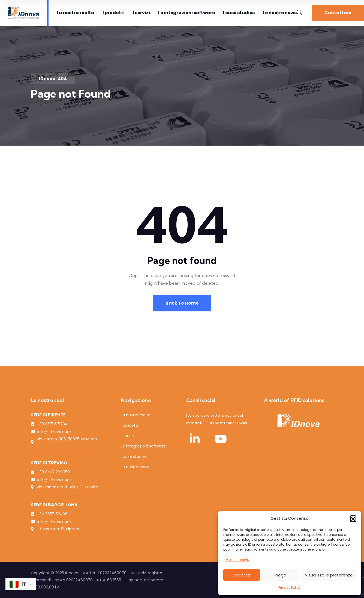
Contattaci (338, 13)
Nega (281, 575)
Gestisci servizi (238, 560)
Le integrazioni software (186, 13)
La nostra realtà (76, 13)
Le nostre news (280, 13)
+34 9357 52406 (52, 514)
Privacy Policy (290, 588)
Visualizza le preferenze (329, 575)
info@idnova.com (54, 432)
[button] (353, 518)
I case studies (239, 13)
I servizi (141, 13)
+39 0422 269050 (53, 472)
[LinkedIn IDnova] (195, 439)
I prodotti (114, 13)
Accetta (242, 575)
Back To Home (182, 303)
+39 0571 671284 (52, 424)
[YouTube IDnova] (221, 439)
